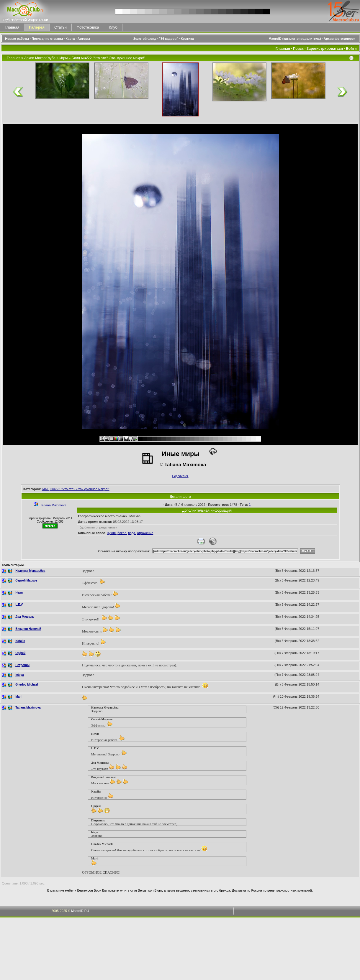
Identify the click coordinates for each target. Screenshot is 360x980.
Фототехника (88, 27)
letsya (19, 675)
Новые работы (17, 39)
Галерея (37, 27)
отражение (145, 533)
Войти (351, 49)
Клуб (113, 27)
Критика (187, 39)
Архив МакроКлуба (40, 58)
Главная (12, 27)
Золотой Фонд (145, 39)
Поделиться (180, 476)
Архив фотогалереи (340, 39)
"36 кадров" (169, 39)
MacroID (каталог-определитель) (295, 39)
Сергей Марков (26, 580)
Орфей (20, 653)
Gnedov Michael (27, 685)
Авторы (84, 39)
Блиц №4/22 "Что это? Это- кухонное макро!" (109, 58)
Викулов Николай (28, 629)
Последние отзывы (47, 39)
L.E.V (19, 605)
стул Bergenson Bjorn (146, 890)
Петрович (22, 665)
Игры (63, 58)
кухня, (112, 533)
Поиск (298, 49)
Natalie (20, 641)
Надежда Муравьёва (30, 571)
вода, (132, 533)
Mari (18, 697)
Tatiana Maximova (53, 505)
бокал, (122, 533)
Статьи (60, 27)
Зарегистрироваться (325, 49)
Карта (70, 39)
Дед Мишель (25, 617)
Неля (19, 593)
